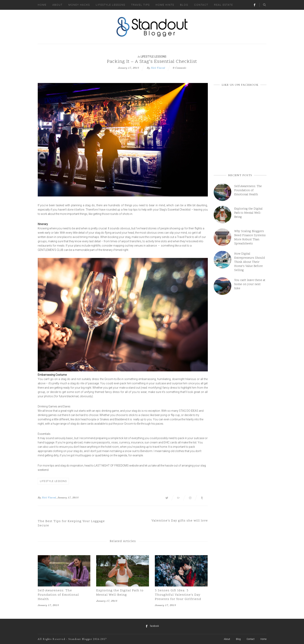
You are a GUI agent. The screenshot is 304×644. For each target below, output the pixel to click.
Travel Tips (140, 5)
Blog (184, 5)
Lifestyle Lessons (111, 5)
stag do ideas (189, 411)
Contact (201, 5)
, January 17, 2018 (67, 498)
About (57, 5)
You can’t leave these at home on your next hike (250, 284)
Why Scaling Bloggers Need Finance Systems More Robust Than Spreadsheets (250, 238)
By (39, 498)
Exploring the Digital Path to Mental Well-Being (120, 593)
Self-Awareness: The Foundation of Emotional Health (58, 595)
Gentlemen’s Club (51, 250)
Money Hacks (79, 5)
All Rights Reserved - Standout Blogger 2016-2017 (72, 639)
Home (42, 5)
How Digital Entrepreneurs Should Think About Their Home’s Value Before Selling (250, 262)
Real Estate (224, 5)
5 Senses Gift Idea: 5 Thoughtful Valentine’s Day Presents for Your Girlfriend (178, 595)
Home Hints (165, 5)
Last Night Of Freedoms (111, 466)
